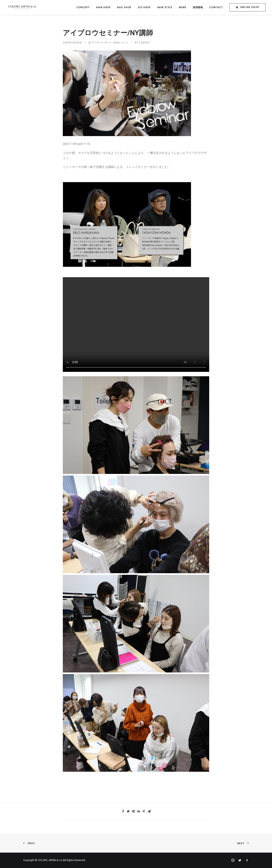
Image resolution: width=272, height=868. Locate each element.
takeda (144, 43)
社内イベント (121, 43)
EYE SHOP (144, 7)
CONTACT (216, 7)
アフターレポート (102, 43)
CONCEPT (83, 7)
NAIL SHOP (124, 7)
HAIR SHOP (103, 7)
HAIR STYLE (165, 7)
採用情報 (198, 7)
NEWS (183, 7)
